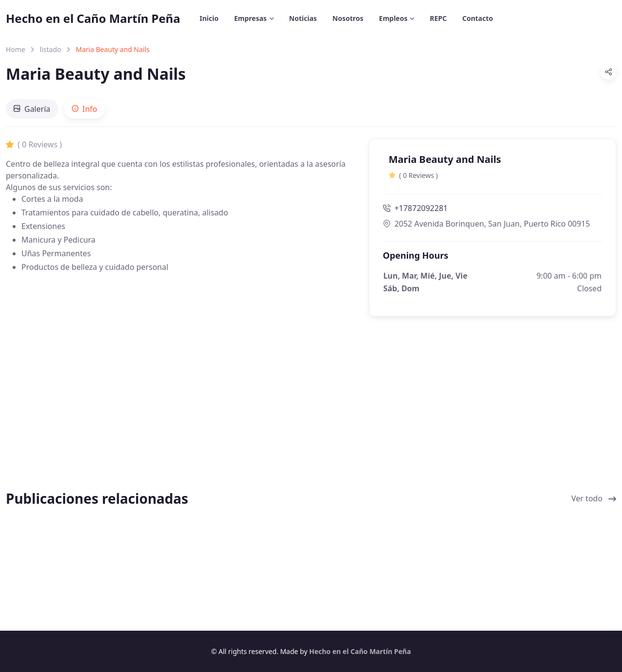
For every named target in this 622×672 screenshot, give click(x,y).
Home (16, 49)
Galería (32, 109)
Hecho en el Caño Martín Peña (93, 18)
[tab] (32, 109)
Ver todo (594, 498)
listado (51, 49)
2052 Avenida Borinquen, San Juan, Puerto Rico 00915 (486, 224)
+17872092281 (415, 208)
